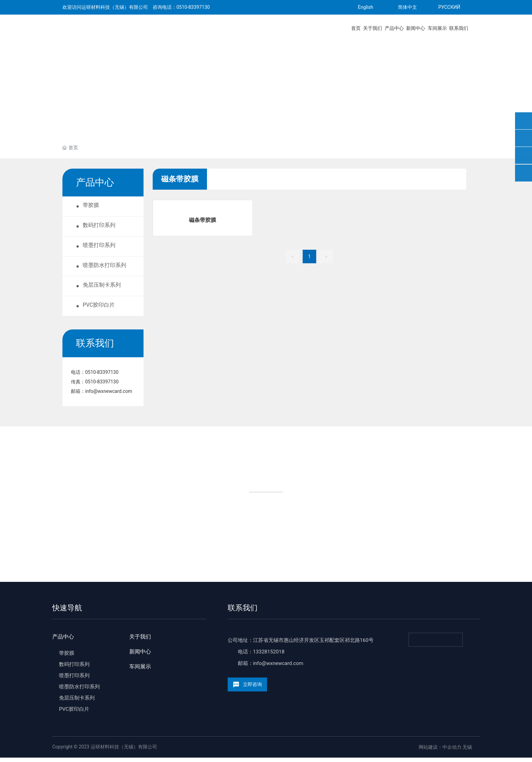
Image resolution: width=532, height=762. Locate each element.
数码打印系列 (74, 669)
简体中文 (407, 7)
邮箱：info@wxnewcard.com (271, 668)
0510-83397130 (193, 7)
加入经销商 (317, 527)
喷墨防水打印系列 (79, 691)
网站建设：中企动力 (440, 751)
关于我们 (140, 641)
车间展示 (140, 671)
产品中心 (63, 641)
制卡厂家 (215, 527)
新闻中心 (140, 656)
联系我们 (243, 612)
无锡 (467, 751)
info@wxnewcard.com (109, 396)
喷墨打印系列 (74, 680)
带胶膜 (67, 658)
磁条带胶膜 (203, 220)
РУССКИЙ (449, 7)
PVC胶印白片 (74, 713)
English (366, 7)
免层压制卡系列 (77, 702)
